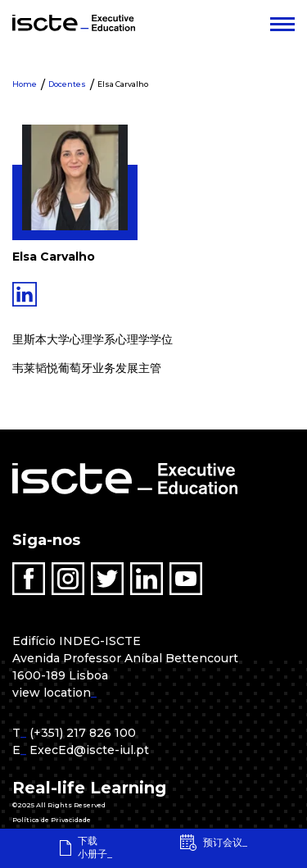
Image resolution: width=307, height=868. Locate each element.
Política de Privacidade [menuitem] (52, 820)
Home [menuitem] (25, 84)
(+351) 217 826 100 (83, 733)
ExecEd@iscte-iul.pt (89, 750)
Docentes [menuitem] (67, 84)
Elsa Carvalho (123, 84)
